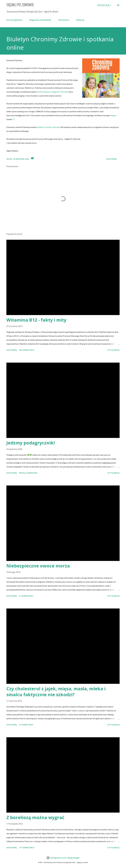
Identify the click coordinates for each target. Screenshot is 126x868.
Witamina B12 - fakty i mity (36, 320)
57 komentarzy (26, 596)
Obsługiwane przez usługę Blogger (63, 858)
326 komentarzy (27, 350)
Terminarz (64, 20)
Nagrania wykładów (40, 20)
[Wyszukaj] (104, 5)
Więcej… (81, 20)
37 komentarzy (26, 725)
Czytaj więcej (113, 350)
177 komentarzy (27, 848)
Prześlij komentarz (28, 473)
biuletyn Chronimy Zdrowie (48, 127)
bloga (113, 115)
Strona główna (14, 20)
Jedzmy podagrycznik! (31, 443)
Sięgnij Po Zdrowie (20, 5)
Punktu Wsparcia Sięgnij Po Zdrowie (52, 92)
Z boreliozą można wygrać (35, 817)
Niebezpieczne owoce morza (38, 566)
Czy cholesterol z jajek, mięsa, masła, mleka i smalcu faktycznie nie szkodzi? (56, 692)
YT (14, 119)
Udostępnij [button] (111, 159)
